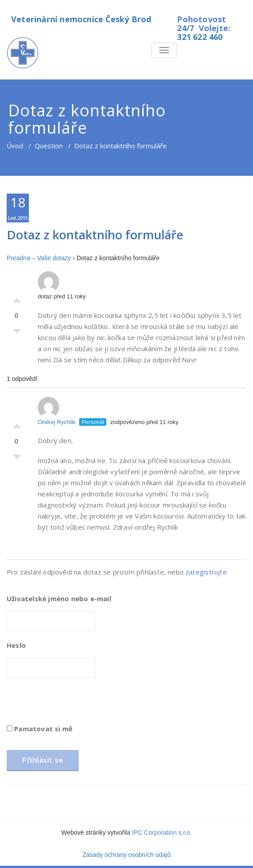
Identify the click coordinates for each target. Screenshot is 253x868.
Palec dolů (17, 333)
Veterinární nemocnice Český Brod (81, 19)
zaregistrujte (206, 572)
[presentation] (74, 704)
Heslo (16, 645)
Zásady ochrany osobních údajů (126, 855)
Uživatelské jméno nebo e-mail (59, 598)
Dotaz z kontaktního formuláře (95, 235)
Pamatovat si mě (40, 729)
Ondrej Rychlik (57, 411)
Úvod (15, 146)
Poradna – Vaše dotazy (39, 258)
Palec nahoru (17, 298)
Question (49, 146)
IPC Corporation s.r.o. (162, 832)
